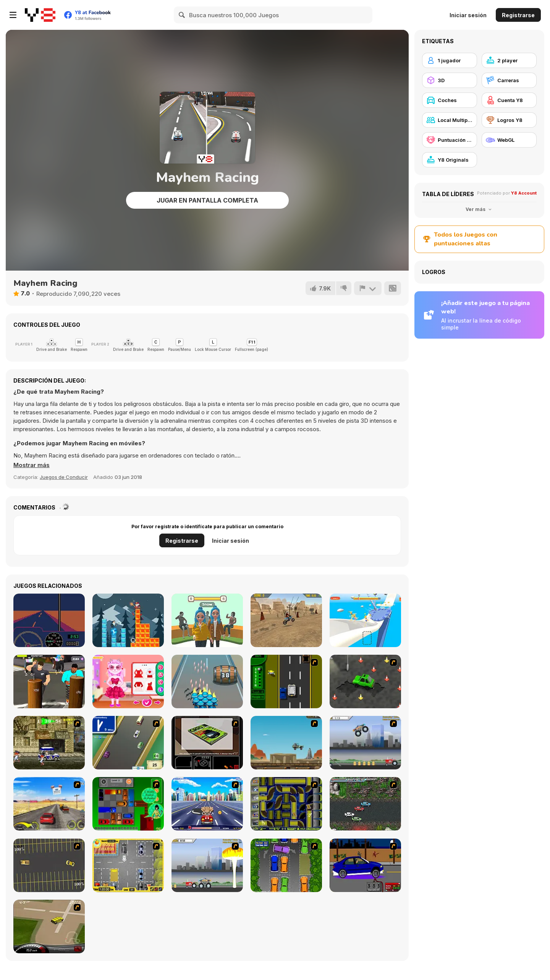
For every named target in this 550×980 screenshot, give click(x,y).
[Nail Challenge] (49, 681)
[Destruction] (207, 865)
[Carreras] (509, 80)
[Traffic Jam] (128, 804)
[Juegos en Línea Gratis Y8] (40, 15)
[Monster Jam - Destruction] (365, 743)
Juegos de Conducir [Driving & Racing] (64, 477)
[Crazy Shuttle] (49, 743)
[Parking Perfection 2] (286, 865)
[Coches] (450, 100)
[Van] (128, 743)
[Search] (182, 15)
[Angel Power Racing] (207, 804)
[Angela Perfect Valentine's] (128, 681)
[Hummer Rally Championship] (49, 926)
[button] (32, 465)
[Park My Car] (128, 865)
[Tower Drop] (128, 620)
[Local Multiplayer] (450, 120)
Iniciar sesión (468, 15)
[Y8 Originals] (450, 160)
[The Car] (207, 743)
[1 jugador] (450, 60)
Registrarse (518, 15)
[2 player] (509, 60)
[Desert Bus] (49, 620)
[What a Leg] (365, 620)
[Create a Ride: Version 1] (365, 865)
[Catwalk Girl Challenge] (207, 620)
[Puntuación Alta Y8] (450, 140)
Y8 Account (524, 193)
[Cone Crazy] (365, 681)
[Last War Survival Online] (207, 681)
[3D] (450, 80)
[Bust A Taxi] (286, 681)
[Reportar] (368, 288)
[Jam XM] (365, 804)
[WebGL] (509, 140)
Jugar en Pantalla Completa (207, 200)
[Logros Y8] (509, 120)
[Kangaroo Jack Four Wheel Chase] (286, 743)
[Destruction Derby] (49, 865)
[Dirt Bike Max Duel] (286, 620)
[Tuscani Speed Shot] (49, 804)
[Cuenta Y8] (509, 100)
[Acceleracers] (286, 804)
